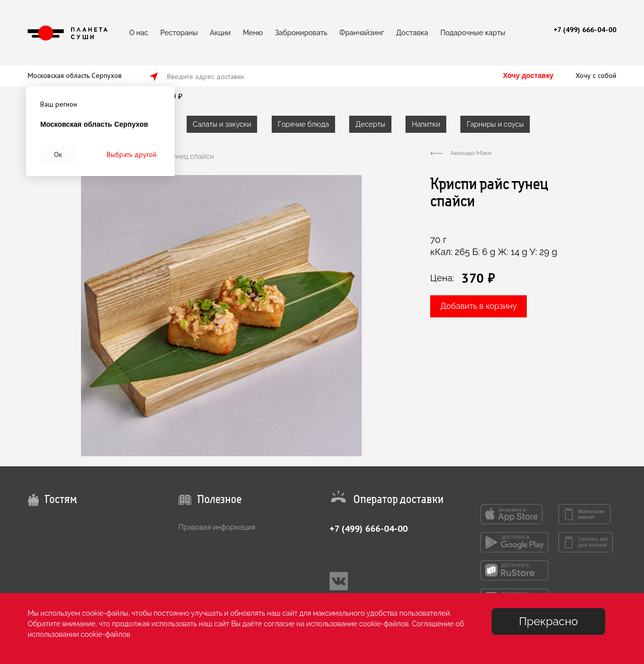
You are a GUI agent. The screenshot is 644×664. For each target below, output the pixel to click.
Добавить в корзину (478, 306)
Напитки (426, 124)
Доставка (412, 33)
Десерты (370, 124)
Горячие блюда (303, 124)
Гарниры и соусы (495, 124)
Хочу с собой (596, 75)
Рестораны (179, 33)
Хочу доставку (528, 75)
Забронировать (301, 33)
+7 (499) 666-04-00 (369, 528)
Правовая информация (217, 527)
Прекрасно (548, 621)
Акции (220, 33)
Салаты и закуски (222, 124)
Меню (253, 33)
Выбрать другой (132, 154)
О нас (139, 33)
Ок (58, 154)
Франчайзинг (362, 33)
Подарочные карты (473, 33)
